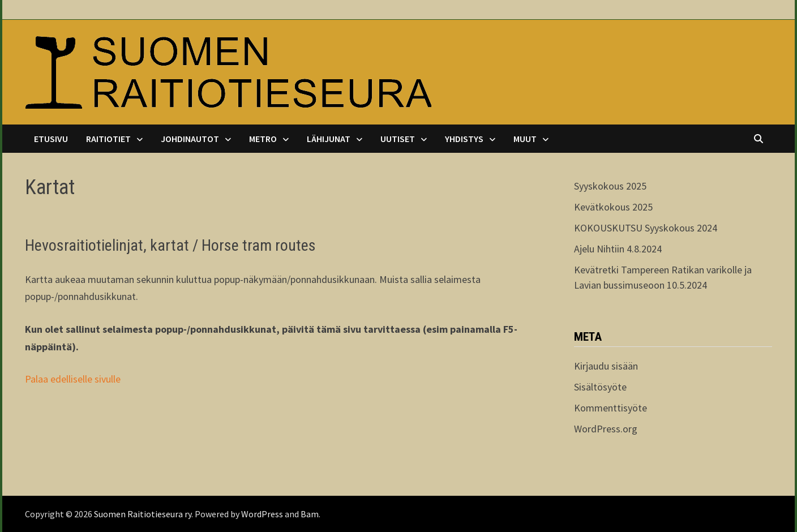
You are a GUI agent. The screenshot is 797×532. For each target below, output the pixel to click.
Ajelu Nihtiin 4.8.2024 (618, 249)
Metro (263, 139)
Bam (310, 514)
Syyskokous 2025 (610, 186)
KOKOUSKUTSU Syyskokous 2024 (646, 228)
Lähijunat (329, 139)
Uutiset (398, 139)
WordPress (262, 514)
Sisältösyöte (600, 387)
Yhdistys (464, 139)
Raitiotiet (108, 139)
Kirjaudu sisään (606, 366)
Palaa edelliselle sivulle (73, 379)
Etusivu (51, 139)
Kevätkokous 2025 (613, 207)
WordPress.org (606, 429)
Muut (525, 139)
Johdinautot (190, 139)
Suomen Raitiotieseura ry (143, 514)
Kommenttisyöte (610, 408)
